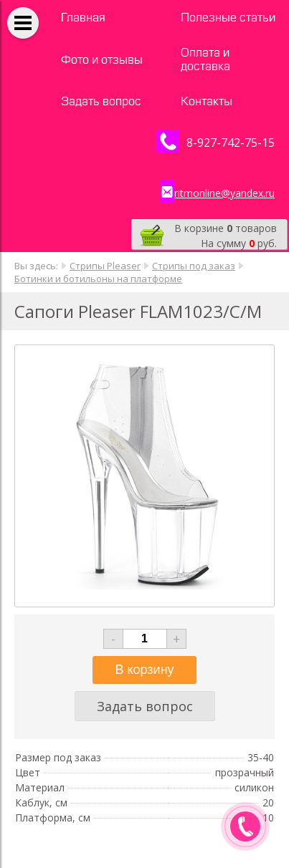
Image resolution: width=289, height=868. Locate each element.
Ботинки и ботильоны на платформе (98, 279)
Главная (83, 18)
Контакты (207, 101)
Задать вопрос (101, 101)
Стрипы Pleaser (105, 266)
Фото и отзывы (102, 60)
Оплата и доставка (205, 59)
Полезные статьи (228, 18)
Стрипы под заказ (194, 266)
